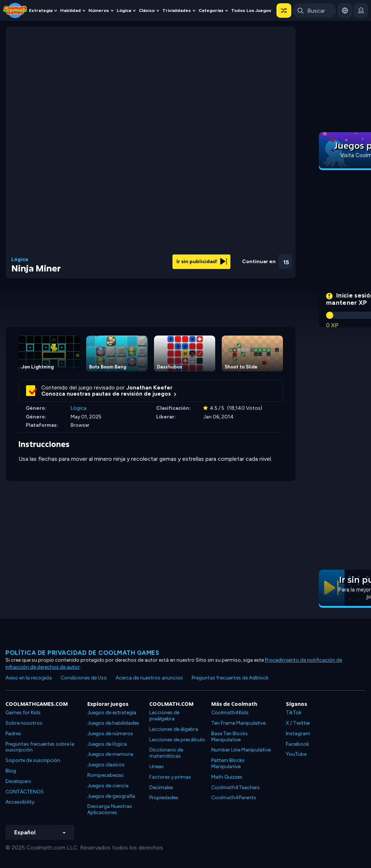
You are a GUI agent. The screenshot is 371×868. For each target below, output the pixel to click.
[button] (284, 10)
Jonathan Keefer (149, 388)
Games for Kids (23, 713)
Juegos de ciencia (108, 786)
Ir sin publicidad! (202, 262)
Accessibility (20, 802)
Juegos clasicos (106, 765)
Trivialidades (177, 10)
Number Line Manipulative (241, 750)
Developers (18, 781)
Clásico (147, 10)
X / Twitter (298, 723)
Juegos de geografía (111, 796)
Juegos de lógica (107, 744)
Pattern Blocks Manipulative (228, 763)
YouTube (296, 754)
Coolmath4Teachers (235, 787)
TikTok (294, 713)
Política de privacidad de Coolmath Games (82, 653)
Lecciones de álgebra (174, 729)
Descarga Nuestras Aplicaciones (110, 809)
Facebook (297, 744)
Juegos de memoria (110, 754)
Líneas (157, 766)
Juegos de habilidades (113, 723)
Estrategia (41, 10)
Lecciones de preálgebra (164, 716)
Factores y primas (170, 777)
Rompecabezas (105, 775)
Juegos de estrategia (112, 713)
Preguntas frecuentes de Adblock (230, 678)
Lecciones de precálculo (177, 740)
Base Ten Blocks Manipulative (230, 737)
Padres (13, 734)
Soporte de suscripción (33, 760)
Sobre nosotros (24, 723)
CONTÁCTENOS (25, 792)
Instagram (298, 734)
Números (99, 10)
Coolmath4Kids (230, 713)
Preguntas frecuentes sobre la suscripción (40, 747)
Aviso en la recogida (29, 678)
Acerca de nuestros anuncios (149, 678)
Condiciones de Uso (84, 678)
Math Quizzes (227, 777)
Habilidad (70, 10)
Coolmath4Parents (234, 798)
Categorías (211, 10)
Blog (11, 771)
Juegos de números (110, 734)
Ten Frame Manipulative (238, 723)
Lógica (124, 10)
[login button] (361, 10)
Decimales (161, 787)
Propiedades (164, 798)
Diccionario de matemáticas (166, 753)
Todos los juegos (251, 10)
